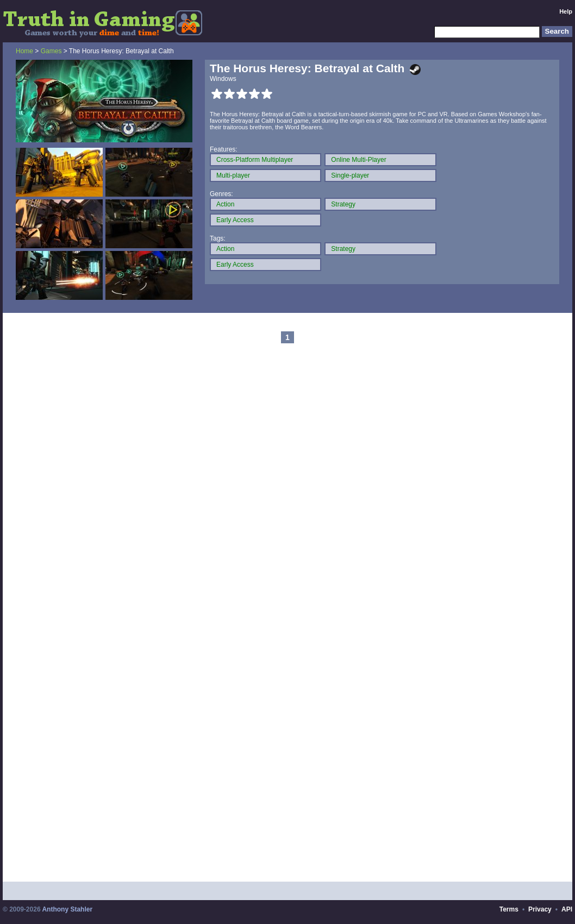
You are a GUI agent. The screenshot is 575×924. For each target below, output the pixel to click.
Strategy (343, 204)
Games (51, 51)
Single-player (350, 175)
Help (566, 11)
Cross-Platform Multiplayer (255, 160)
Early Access (235, 220)
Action (225, 204)
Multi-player (233, 175)
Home (24, 51)
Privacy (540, 909)
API (567, 909)
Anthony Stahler (67, 909)
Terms (509, 909)
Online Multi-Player (358, 160)
